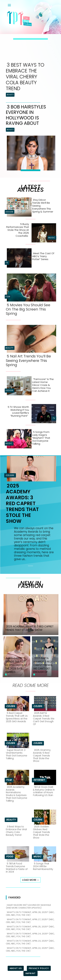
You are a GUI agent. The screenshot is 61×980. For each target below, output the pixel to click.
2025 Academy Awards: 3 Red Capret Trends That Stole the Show (22, 503)
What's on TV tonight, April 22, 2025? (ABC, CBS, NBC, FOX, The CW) (30, 949)
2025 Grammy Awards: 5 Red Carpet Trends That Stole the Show (42, 755)
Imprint (30, 973)
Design (9, 212)
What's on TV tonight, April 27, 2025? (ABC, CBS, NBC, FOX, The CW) (30, 921)
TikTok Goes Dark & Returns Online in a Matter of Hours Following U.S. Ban (44, 791)
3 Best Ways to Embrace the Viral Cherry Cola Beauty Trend (25, 77)
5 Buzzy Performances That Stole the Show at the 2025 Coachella (18, 230)
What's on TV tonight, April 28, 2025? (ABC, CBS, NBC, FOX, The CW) (30, 914)
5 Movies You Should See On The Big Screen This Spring (28, 309)
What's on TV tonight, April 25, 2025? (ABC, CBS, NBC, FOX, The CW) (30, 928)
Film (8, 296)
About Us (16, 968)
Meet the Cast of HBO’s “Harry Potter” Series (43, 256)
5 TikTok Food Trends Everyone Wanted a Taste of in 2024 (17, 868)
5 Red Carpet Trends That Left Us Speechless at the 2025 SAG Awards (17, 717)
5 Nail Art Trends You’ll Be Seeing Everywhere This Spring (28, 361)
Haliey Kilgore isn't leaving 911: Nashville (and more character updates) (28, 906)
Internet (39, 780)
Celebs (10, 475)
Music (52, 238)
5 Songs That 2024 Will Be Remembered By (43, 866)
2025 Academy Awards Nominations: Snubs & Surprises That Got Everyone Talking (17, 794)
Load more (30, 880)
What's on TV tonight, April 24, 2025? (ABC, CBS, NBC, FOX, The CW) (30, 935)
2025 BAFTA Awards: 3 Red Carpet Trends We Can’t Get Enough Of (44, 719)
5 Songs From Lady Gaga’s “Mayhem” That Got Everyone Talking (41, 438)
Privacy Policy (39, 968)
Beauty (10, 95)
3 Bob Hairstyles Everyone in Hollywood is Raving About (26, 115)
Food (10, 856)
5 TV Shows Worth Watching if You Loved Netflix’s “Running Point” (18, 411)
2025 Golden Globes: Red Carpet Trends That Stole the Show (41, 832)
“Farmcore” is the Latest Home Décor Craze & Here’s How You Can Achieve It (43, 385)
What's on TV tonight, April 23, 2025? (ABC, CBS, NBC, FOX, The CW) (30, 942)
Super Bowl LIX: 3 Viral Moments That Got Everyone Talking (17, 754)
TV (7, 263)
